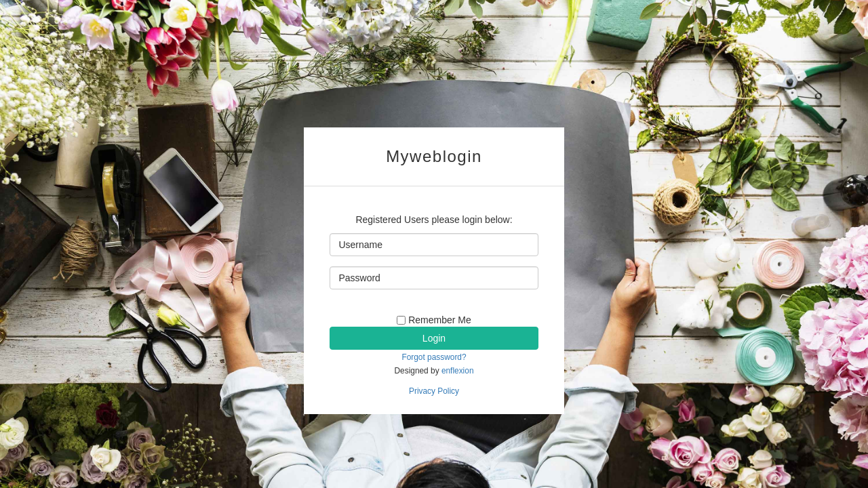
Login (434, 338)
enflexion (458, 371)
